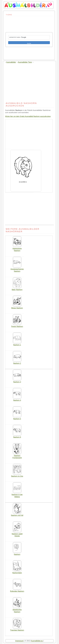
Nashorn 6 (17, 436)
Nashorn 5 (17, 418)
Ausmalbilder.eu (37, 641)
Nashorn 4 (17, 399)
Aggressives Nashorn (17, 249)
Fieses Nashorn (17, 326)
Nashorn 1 (17, 344)
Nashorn (17, 554)
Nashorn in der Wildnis (17, 495)
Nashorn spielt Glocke (17, 534)
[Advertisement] (12, 22)
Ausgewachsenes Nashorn (17, 269)
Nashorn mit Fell (17, 515)
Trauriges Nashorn (17, 629)
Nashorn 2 (17, 363)
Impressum (19, 641)
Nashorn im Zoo (17, 475)
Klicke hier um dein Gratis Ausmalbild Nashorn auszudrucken (28, 116)
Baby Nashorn (17, 289)
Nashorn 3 (17, 381)
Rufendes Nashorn (17, 590)
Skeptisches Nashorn (17, 610)
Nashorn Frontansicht (17, 456)
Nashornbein (17, 572)
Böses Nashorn (17, 307)
